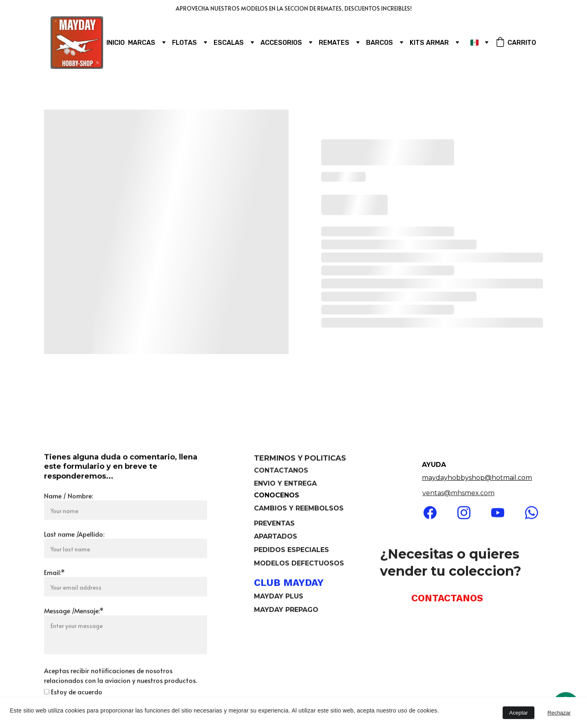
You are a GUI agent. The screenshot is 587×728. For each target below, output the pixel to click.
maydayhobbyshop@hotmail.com (477, 478)
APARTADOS (277, 537)
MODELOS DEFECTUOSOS (299, 564)
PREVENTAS (274, 524)
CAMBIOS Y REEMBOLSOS (299, 509)
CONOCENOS (277, 495)
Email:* (54, 594)
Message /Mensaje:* (74, 633)
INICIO (116, 43)
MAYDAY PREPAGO (286, 610)
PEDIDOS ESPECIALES (291, 551)
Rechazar (559, 713)
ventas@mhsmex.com (458, 494)
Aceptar (519, 713)
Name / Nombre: (68, 518)
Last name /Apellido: (74, 556)
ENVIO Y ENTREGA (285, 484)
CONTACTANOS (281, 472)
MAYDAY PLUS (279, 597)
